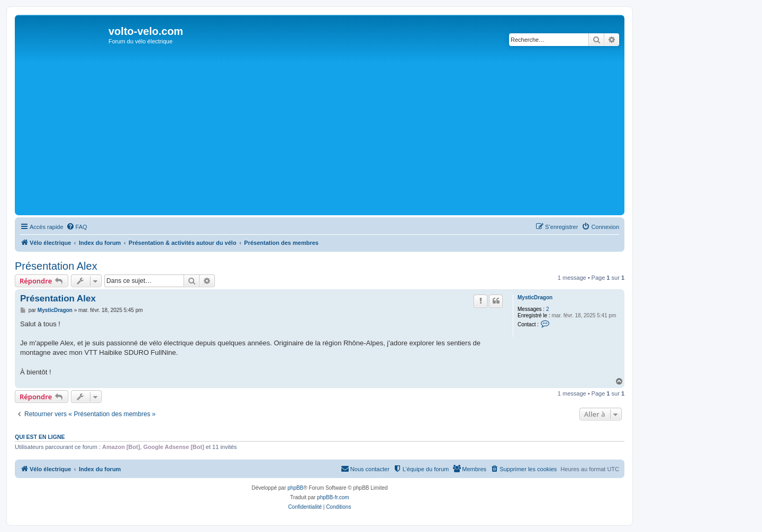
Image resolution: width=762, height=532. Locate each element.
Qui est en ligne (40, 437)
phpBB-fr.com (333, 497)
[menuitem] (77, 227)
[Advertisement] (320, 133)
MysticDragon (535, 297)
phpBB (295, 488)
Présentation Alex (56, 266)
